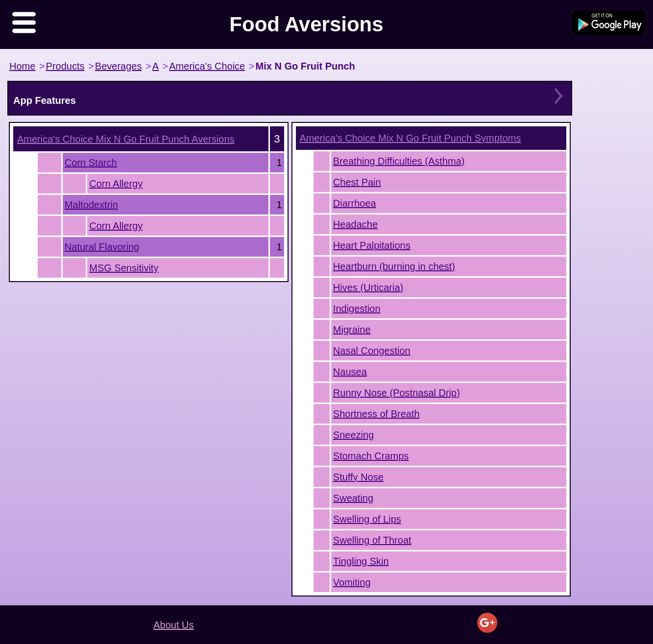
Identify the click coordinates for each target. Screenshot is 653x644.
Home (22, 66)
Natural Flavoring (102, 247)
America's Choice (207, 66)
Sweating (353, 498)
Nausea (350, 372)
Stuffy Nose (358, 477)
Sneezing (353, 435)
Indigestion (357, 309)
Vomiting (352, 582)
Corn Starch (91, 163)
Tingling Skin (361, 561)
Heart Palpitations (372, 245)
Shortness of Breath (376, 414)
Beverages (119, 66)
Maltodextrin (91, 205)
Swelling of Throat (372, 540)
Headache (355, 224)
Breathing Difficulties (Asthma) (399, 161)
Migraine (352, 330)
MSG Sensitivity (124, 268)
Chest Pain (357, 182)
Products (65, 66)
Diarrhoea (355, 203)
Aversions (126, 139)
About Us (173, 625)
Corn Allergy (116, 184)
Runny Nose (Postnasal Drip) (397, 393)
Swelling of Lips (367, 519)
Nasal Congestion (372, 351)
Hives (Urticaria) (368, 287)
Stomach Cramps (371, 456)
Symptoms (411, 138)
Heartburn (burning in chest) (394, 266)
